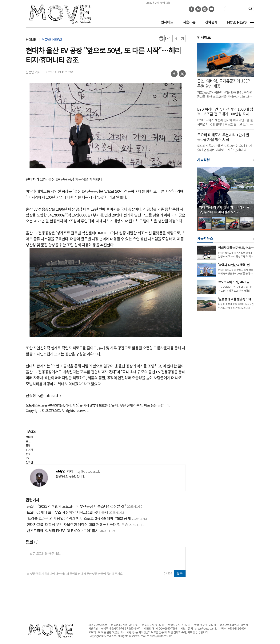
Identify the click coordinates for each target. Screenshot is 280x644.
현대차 (29, 437)
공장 (28, 445)
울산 (28, 441)
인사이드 (167, 22)
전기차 (29, 450)
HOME (31, 39)
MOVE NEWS (237, 22)
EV (27, 458)
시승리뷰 (189, 22)
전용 (28, 454)
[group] (226, 191)
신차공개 (211, 22)
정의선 (29, 462)
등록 (180, 573)
